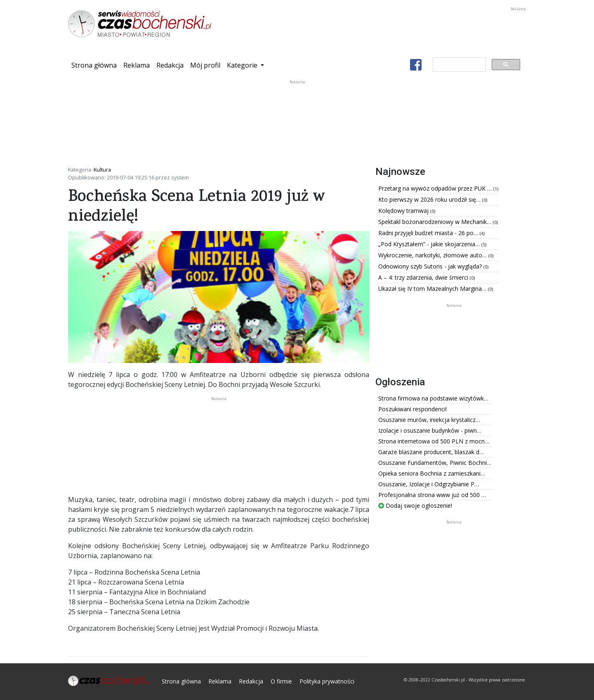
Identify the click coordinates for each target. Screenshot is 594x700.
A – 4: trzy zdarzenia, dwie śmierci (424, 277)
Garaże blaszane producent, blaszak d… (431, 452)
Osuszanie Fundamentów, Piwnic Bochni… (435, 463)
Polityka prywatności (327, 681)
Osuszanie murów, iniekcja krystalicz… (429, 420)
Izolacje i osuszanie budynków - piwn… (430, 430)
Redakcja (170, 65)
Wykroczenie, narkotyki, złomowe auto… (433, 255)
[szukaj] (458, 65)
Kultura (102, 170)
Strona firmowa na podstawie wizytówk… (433, 398)
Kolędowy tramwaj (404, 211)
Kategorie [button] (243, 65)
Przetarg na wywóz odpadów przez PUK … (436, 188)
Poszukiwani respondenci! (412, 409)
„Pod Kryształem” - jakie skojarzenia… (430, 244)
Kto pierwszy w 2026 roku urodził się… (430, 199)
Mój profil (205, 65)
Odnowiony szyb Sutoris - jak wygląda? (431, 266)
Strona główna (96, 65)
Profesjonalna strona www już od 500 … (432, 495)
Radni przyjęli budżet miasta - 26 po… (429, 233)
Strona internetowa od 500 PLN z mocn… (434, 441)
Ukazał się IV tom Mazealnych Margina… (433, 289)
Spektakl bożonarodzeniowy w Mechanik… (436, 222)
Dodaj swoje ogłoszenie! (415, 506)
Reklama (137, 65)
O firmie (281, 681)
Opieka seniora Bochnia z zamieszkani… (432, 473)
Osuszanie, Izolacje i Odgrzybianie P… (429, 484)
